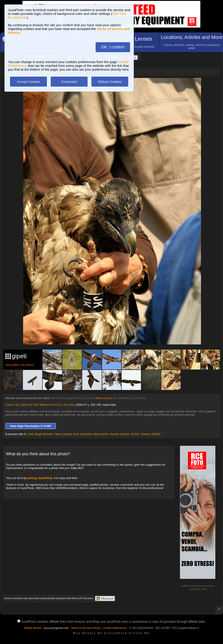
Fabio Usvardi (63, 434)
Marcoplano (104, 398)
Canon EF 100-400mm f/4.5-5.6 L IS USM (47, 405)
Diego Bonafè (43, 434)
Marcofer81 (101, 434)
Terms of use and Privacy (86, 628)
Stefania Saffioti (150, 434)
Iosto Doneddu (83, 434)
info (204, 589)
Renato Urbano (120, 434)
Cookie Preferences (115, 628)
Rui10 (135, 434)
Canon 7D (12, 405)
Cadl (30, 434)
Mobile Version (33, 628)
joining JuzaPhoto (40, 478)
